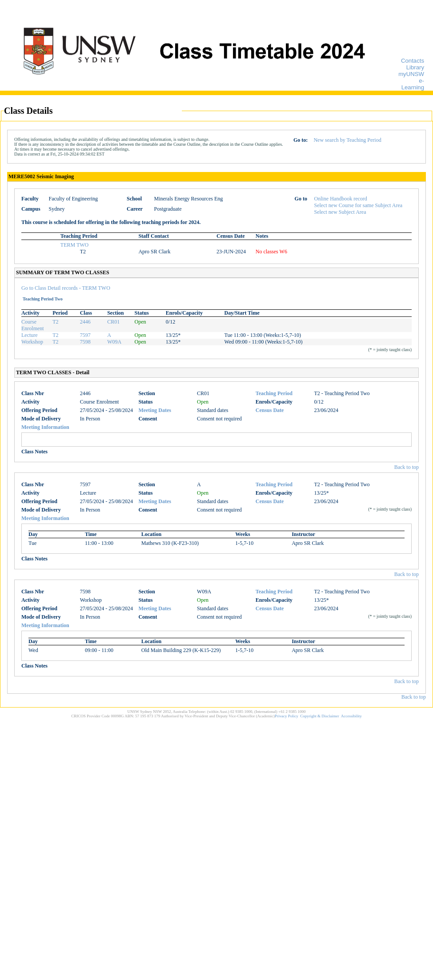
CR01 (113, 322)
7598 (85, 342)
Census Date (270, 410)
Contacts (413, 61)
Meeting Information (45, 427)
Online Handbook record (341, 199)
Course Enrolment (33, 325)
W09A (114, 342)
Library (415, 67)
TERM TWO (74, 245)
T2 (55, 322)
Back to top (407, 467)
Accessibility (351, 716)
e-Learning (413, 84)
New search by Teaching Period (347, 140)
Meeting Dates (155, 410)
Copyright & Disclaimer (320, 716)
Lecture (30, 335)
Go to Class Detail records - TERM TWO (66, 288)
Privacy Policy (287, 716)
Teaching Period (274, 393)
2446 (85, 322)
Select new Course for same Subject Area (359, 205)
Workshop (32, 342)
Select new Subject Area (340, 212)
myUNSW (411, 74)
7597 (85, 335)
